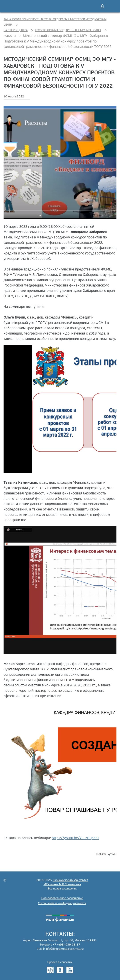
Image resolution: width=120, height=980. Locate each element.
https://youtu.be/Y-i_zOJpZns (75, 838)
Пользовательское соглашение (62, 898)
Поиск (93, 6)
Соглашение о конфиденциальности (62, 903)
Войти (102, 6)
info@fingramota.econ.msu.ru (65, 949)
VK (60, 970)
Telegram (50, 970)
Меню (112, 6)
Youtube (70, 970)
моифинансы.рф (60, 918)
